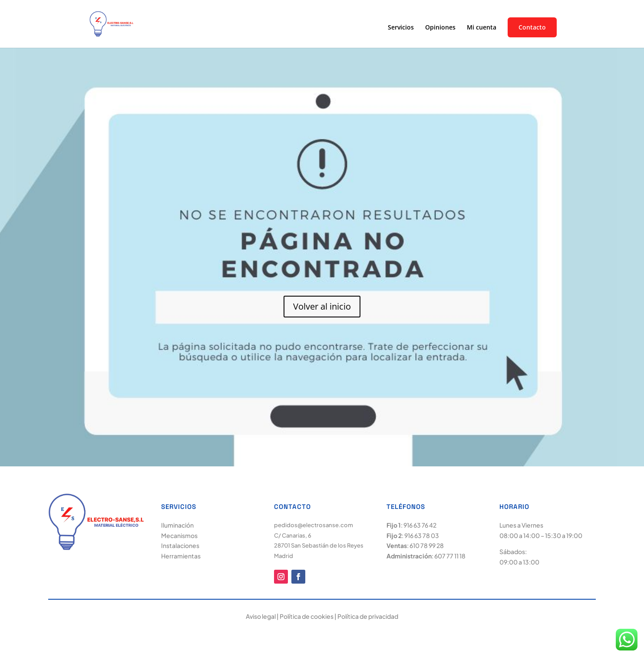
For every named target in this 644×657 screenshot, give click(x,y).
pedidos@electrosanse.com (314, 525)
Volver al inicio (322, 306)
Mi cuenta (482, 28)
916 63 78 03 (422, 535)
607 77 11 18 (450, 556)
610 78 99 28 (427, 545)
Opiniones (440, 28)
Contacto (532, 27)
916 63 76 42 (420, 525)
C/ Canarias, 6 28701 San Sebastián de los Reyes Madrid (319, 546)
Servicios (401, 28)
